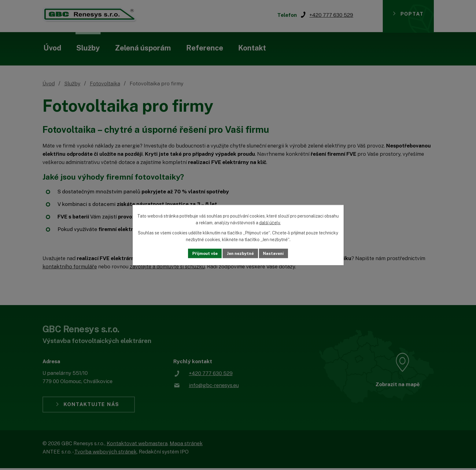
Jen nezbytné (240, 253)
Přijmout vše (203, 253)
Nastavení (275, 253)
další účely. (270, 223)
